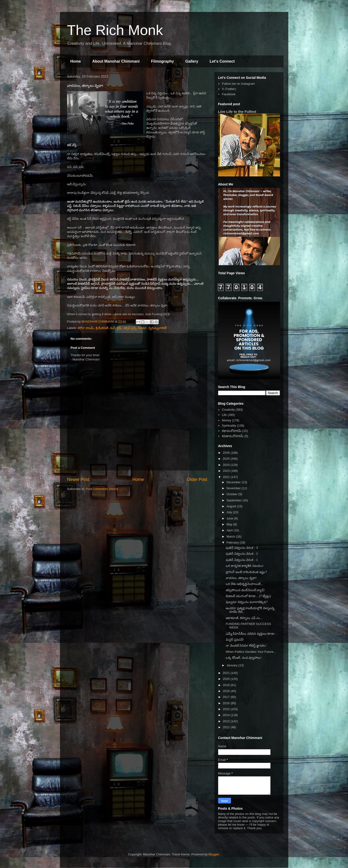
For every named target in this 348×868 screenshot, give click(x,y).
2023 (227, 471)
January (232, 665)
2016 (227, 703)
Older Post (197, 479)
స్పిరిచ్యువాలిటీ (157, 328)
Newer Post (78, 479)
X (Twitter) (229, 89)
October (232, 494)
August (232, 506)
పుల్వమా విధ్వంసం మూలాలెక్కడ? (247, 602)
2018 (227, 691)
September (234, 500)
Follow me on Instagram (238, 84)
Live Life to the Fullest (237, 112)
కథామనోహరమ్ (232, 431)
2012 (227, 727)
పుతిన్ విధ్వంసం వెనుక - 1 (242, 560)
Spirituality (229, 426)
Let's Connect (222, 61)
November (234, 488)
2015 (227, 709)
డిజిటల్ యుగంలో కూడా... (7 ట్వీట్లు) (248, 596)
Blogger (214, 854)
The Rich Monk (115, 30)
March (231, 536)
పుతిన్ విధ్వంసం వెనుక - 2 (242, 554)
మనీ (113, 328)
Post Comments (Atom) (102, 489)
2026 (227, 453)
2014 (227, 715)
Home (76, 61)
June (230, 518)
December (234, 482)
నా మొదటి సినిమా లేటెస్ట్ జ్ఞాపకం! (246, 646)
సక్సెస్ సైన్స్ (130, 328)
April (230, 530)
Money (227, 420)
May (230, 524)
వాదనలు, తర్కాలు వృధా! (241, 578)
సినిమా (142, 328)
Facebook (229, 94)
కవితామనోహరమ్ (233, 436)
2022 (227, 477)
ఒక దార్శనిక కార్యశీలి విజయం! (245, 566)
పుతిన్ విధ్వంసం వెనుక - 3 (242, 548)
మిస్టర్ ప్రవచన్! (235, 640)
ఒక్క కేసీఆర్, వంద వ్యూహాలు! (244, 658)
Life (224, 415)
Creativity (228, 410)
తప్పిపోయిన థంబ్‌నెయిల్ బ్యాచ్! (245, 590)
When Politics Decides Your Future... (251, 652)
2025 (227, 459)
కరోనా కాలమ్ (86, 328)
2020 (227, 679)
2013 (227, 721)
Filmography (162, 61)
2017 (227, 697)
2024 (227, 465)
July (230, 512)
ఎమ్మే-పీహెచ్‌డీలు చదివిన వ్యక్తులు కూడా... (251, 634)
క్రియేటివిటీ (102, 328)
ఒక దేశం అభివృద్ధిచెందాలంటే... (244, 584)
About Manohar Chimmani (116, 61)
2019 (227, 685)
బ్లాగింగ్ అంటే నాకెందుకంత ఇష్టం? (246, 572)
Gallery (192, 61)
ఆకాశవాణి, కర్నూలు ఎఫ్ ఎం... (244, 618)
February (233, 542)
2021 (227, 673)
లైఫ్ (119, 328)
